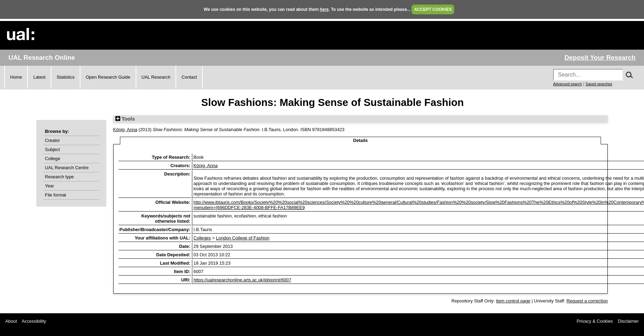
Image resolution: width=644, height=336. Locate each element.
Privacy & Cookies (595, 321)
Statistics (66, 77)
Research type (60, 177)
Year (50, 186)
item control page (513, 301)
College (53, 159)
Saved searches (599, 84)
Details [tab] (360, 140)
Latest (39, 77)
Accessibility (34, 321)
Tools (125, 119)
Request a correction (587, 301)
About (11, 321)
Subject (53, 149)
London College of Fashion (243, 238)
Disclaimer (628, 321)
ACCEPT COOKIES (433, 9)
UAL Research (156, 77)
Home (16, 77)
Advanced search (567, 84)
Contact (189, 77)
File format (56, 195)
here (324, 9)
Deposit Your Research (600, 58)
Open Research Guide (108, 77)
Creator (53, 140)
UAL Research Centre (67, 168)
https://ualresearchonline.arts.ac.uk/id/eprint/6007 (242, 280)
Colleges (202, 238)
